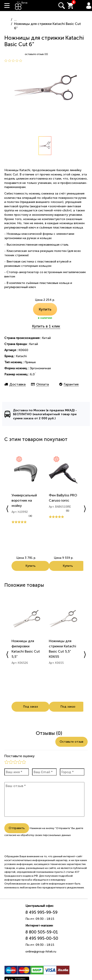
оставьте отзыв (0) (36, 54)
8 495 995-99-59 (41, 912)
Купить (45, 309)
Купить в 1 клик (46, 326)
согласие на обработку (19, 835)
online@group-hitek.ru (41, 952)
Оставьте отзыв (71, 742)
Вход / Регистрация (89, 6)
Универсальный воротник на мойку (24, 500)
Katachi (21, 356)
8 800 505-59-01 (42, 932)
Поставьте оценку (20, 756)
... (15, 19)
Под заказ (30, 707)
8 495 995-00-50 (42, 938)
